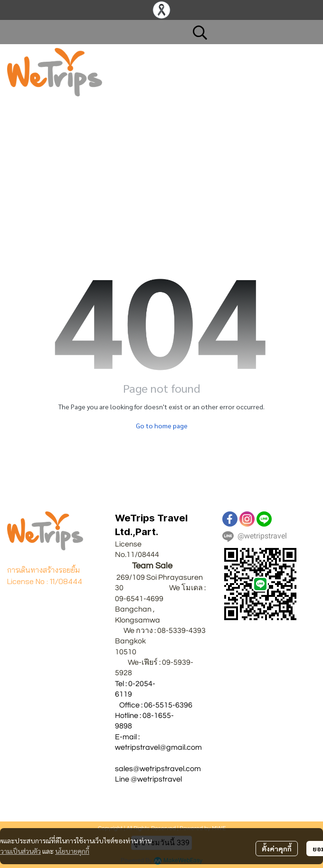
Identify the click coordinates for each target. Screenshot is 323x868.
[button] (249, 32)
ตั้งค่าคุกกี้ (277, 849)
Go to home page (162, 425)
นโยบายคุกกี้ (72, 851)
